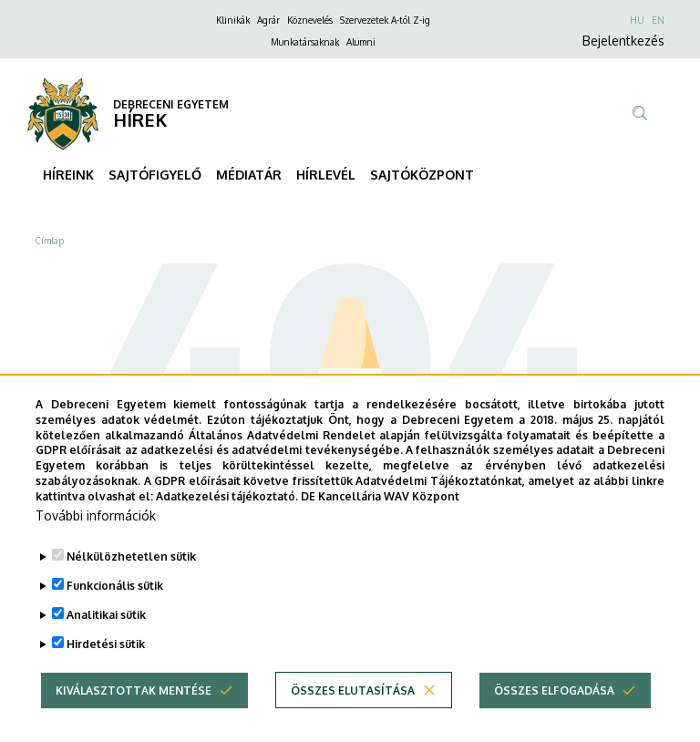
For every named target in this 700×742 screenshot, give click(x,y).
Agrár (268, 20)
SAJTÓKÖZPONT (422, 175)
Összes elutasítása (353, 719)
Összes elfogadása (554, 719)
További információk (96, 545)
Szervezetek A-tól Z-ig (385, 20)
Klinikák (233, 20)
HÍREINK (68, 175)
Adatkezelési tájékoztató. (227, 525)
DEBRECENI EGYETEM (171, 104)
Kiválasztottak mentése (134, 719)
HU (637, 20)
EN (658, 20)
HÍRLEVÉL (326, 175)
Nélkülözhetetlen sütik (131, 586)
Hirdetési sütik (106, 673)
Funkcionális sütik (115, 615)
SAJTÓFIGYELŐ (155, 175)
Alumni (361, 42)
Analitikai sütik (106, 644)
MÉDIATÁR (249, 175)
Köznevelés (310, 20)
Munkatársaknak (305, 42)
